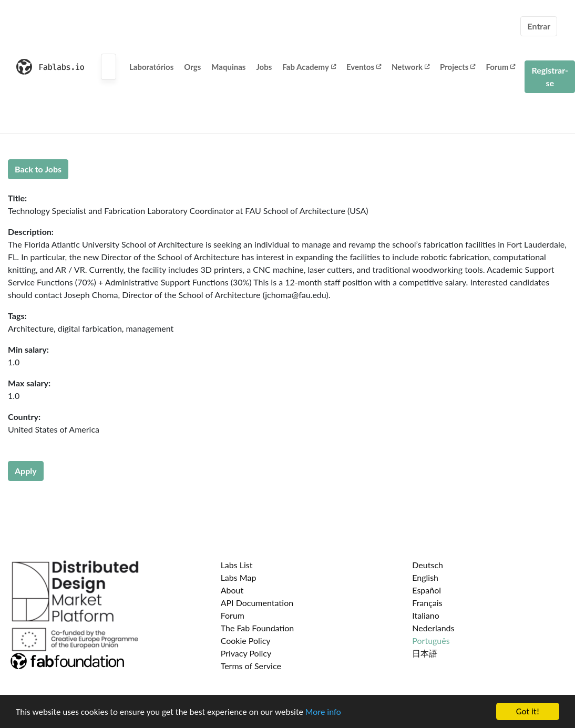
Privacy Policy (246, 653)
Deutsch (428, 565)
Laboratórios (151, 67)
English (425, 577)
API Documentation (257, 603)
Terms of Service (251, 666)
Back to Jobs (38, 169)
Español (427, 590)
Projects (458, 67)
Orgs (192, 67)
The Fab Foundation (258, 628)
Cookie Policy (246, 640)
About (232, 590)
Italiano (426, 615)
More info (323, 712)
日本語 (425, 653)
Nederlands (433, 628)
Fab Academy (309, 67)
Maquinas (228, 67)
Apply (26, 471)
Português (431, 640)
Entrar (539, 26)
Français (427, 603)
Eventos (364, 67)
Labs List (237, 565)
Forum (500, 67)
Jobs (264, 67)
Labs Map (239, 577)
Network (410, 67)
